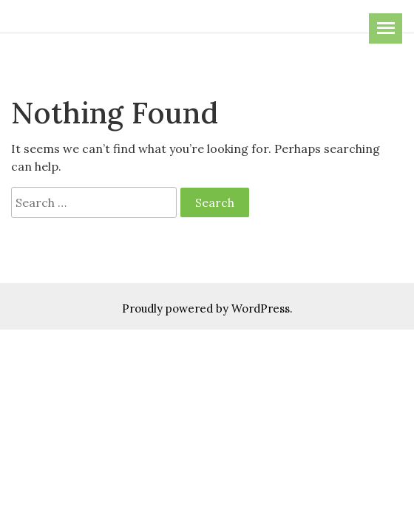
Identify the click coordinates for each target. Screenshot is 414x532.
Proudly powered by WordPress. (207, 308)
